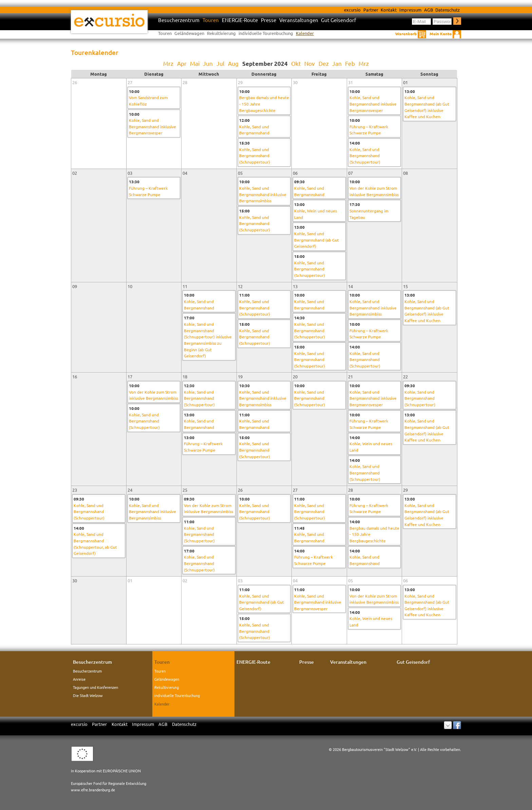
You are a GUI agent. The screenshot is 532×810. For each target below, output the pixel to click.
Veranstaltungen (299, 20)
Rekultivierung (221, 33)
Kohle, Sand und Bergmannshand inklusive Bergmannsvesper (153, 126)
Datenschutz (448, 10)
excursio (352, 10)
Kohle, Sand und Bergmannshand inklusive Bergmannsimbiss (263, 194)
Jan (337, 63)
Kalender (305, 33)
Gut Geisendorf (339, 20)
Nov (310, 63)
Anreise (79, 679)
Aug (233, 63)
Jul (221, 63)
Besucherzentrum (179, 20)
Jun (208, 63)
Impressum (410, 10)
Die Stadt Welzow (88, 695)
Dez (324, 63)
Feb (350, 63)
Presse (269, 20)
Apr (182, 63)
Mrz (168, 63)
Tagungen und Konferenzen (96, 687)
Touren (211, 20)
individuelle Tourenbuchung (266, 33)
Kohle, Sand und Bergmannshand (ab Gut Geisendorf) (317, 240)
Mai (195, 63)
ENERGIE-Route (240, 20)
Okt (296, 63)
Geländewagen (189, 33)
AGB (429, 10)
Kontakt (389, 10)
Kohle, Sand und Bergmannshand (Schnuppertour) (255, 156)
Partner (371, 10)
